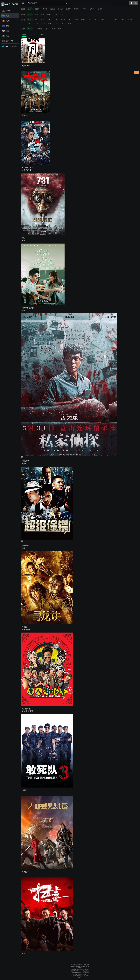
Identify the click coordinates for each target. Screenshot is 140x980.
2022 (63, 20)
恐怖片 (68, 9)
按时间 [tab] (24, 35)
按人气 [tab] (33, 35)
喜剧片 (37, 9)
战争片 (92, 9)
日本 (61, 14)
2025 (43, 20)
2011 (30, 23)
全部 (30, 9)
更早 (70, 23)
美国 (42, 14)
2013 (123, 20)
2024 (50, 20)
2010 (36, 23)
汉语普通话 (38, 29)
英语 (53, 29)
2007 (56, 23)
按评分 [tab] (42, 35)
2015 (110, 20)
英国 (49, 14)
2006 (63, 23)
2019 (83, 20)
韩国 (55, 14)
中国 (36, 14)
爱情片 (53, 9)
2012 (130, 20)
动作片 (45, 9)
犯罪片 (84, 9)
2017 (96, 20)
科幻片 (60, 9)
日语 (66, 29)
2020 (76, 20)
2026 (36, 20)
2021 (70, 20)
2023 (56, 20)
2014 (117, 20)
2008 (50, 23)
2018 (90, 20)
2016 (103, 20)
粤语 (47, 29)
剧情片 (76, 9)
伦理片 (100, 9)
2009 (43, 23)
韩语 (60, 29)
